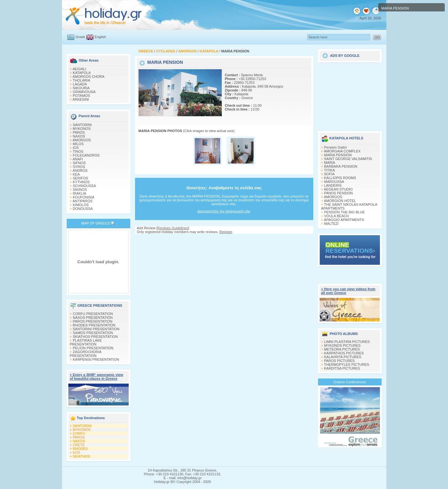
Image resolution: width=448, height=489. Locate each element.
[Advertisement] (350, 95)
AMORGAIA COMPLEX (342, 151)
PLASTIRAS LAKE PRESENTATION (86, 342)
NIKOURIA (81, 88)
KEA (76, 174)
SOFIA (329, 174)
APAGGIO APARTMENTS (344, 220)
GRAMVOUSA (84, 92)
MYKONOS (82, 129)
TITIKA (329, 170)
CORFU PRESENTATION (93, 314)
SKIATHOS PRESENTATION (95, 337)
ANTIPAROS (82, 201)
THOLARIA (81, 80)
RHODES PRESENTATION (94, 325)
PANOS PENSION (338, 193)
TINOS (78, 151)
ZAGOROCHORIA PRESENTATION (86, 354)
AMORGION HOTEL (340, 201)
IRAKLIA (79, 193)
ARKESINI (81, 99)
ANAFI (78, 159)
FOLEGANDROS (86, 155)
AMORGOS (81, 140)
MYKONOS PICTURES (342, 345)
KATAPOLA (82, 73)
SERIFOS (80, 178)
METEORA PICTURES (342, 349)
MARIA (330, 163)
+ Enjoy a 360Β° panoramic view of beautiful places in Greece (97, 377)
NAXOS (79, 136)
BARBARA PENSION (341, 166)
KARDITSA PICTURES (342, 368)
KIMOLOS (81, 205)
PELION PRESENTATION (93, 348)
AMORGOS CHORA (88, 77)
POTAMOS (81, 96)
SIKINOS (80, 190)
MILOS (78, 144)
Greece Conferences (350, 382)
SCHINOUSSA (84, 186)
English (100, 37)
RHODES (80, 449)
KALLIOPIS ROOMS (340, 178)
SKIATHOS (81, 456)
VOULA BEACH (336, 216)
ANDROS (80, 171)
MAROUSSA (334, 182)
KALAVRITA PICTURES (343, 357)
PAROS (79, 132)
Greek (80, 37)
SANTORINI (82, 125)
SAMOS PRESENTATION (93, 333)
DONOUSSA (83, 209)
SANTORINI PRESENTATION (96, 329)
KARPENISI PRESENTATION (96, 359)
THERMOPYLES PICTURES (347, 365)
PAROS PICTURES (339, 361)
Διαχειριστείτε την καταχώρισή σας (224, 211)
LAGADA (80, 84)
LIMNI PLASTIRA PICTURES (347, 342)
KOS (76, 452)
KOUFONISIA (84, 197)
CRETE (79, 445)
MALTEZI (331, 224)
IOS (76, 148)
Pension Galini (335, 147)
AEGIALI (79, 69)
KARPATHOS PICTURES (344, 353)
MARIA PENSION (338, 155)
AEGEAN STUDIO (338, 189)
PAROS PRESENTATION (93, 321)
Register (226, 232)
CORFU (79, 433)
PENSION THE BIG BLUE (344, 212)
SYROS (79, 167)
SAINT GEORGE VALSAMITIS (348, 159)
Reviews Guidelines (173, 228)
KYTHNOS (81, 182)
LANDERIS (333, 185)
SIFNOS (79, 163)
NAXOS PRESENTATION (93, 318)
